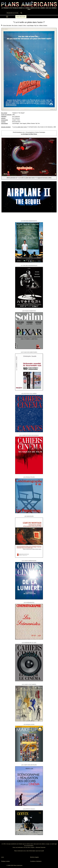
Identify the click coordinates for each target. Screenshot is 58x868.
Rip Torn (36, 25)
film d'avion (15, 25)
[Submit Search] (21, 13)
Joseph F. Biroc (22, 25)
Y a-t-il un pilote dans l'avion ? (20, 127)
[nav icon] (7, 17)
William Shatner (43, 25)
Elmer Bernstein (7, 25)
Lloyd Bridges (30, 25)
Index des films (21, 17)
